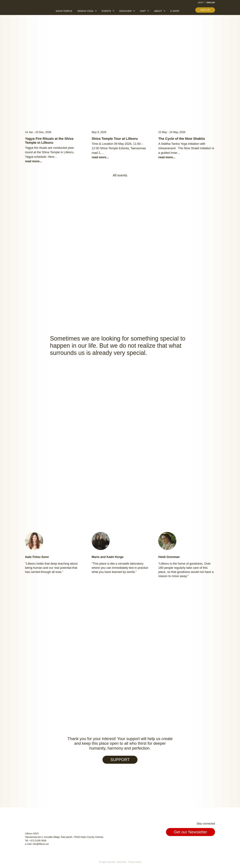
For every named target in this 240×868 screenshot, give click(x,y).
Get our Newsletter (190, 832)
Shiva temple (64, 11)
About (158, 11)
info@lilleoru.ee (41, 844)
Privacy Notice (135, 862)
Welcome (104, 270)
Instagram (204, 843)
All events (120, 175)
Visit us (205, 10)
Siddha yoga (85, 11)
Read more (120, 75)
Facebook (197, 843)
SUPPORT (120, 760)
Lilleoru (35, 10)
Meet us (105, 674)
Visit (143, 11)
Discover (125, 11)
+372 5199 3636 (38, 841)
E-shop (175, 11)
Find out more (140, 473)
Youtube (212, 843)
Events (106, 11)
